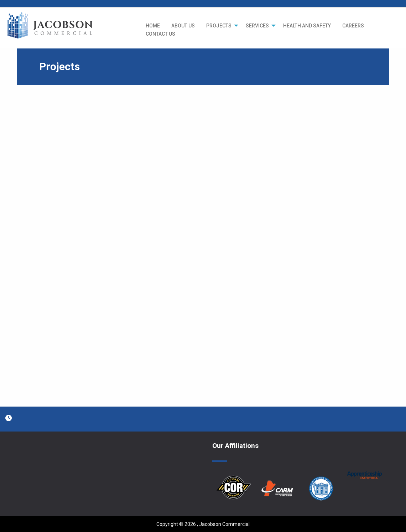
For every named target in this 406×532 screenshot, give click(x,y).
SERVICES (257, 26)
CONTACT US (160, 34)
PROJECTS (219, 26)
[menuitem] (153, 26)
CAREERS (353, 26)
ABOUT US (183, 26)
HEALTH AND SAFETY (307, 26)
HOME (153, 26)
